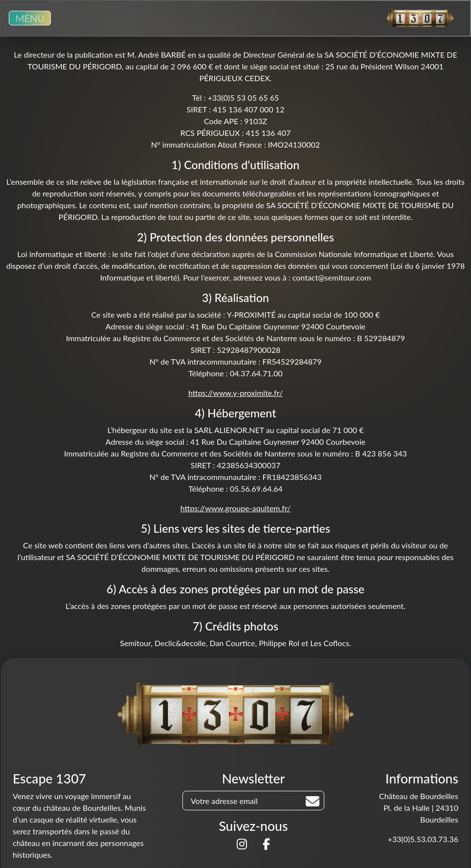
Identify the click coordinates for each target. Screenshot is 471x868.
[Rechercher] (313, 801)
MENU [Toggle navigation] (30, 18)
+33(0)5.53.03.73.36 (423, 839)
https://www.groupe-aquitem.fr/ (236, 508)
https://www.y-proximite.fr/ (235, 393)
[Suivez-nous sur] (242, 845)
